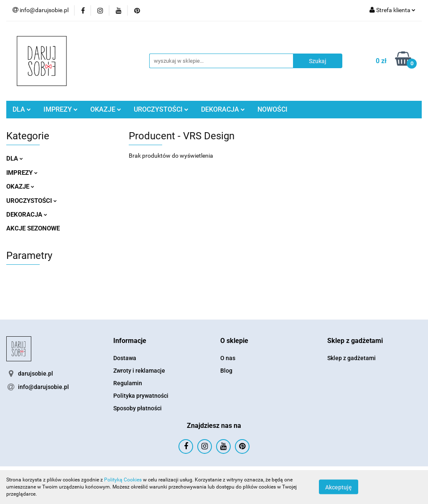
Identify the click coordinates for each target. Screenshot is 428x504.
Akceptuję (339, 487)
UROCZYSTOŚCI (161, 109)
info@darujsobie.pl (43, 387)
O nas (228, 358)
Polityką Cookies (123, 480)
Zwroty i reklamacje (139, 371)
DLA (22, 109)
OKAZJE (106, 109)
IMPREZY (61, 109)
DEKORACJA (223, 109)
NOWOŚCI (273, 109)
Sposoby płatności (138, 408)
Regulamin (128, 383)
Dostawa (125, 358)
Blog (226, 371)
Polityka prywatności (141, 396)
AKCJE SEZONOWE (33, 228)
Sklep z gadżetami (352, 358)
